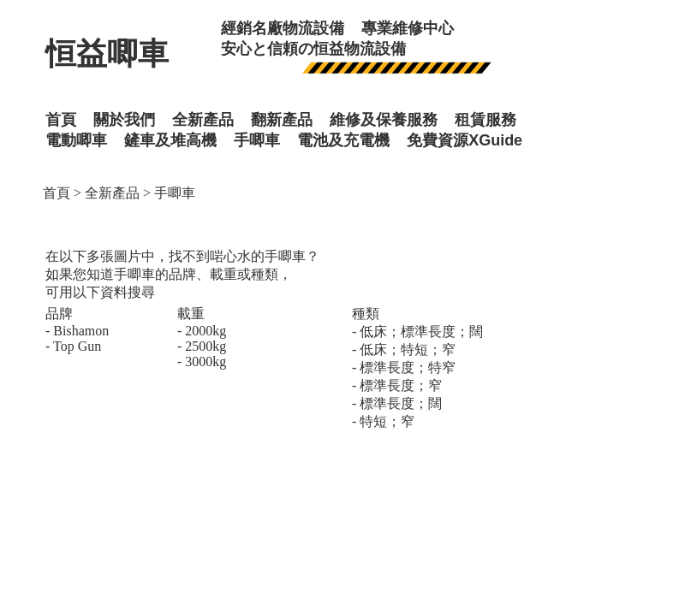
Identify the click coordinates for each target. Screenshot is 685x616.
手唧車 (257, 140)
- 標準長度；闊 (397, 403)
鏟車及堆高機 (170, 140)
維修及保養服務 (384, 120)
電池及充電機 (343, 140)
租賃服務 (485, 120)
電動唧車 (76, 140)
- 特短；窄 (383, 421)
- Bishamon (77, 331)
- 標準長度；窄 (397, 385)
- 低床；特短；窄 (404, 349)
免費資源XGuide (465, 140)
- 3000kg (202, 361)
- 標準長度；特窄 (404, 367)
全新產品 (112, 193)
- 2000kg (202, 331)
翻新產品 (282, 120)
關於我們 (124, 120)
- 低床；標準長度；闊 (417, 332)
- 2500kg (202, 346)
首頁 (57, 193)
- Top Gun (73, 346)
